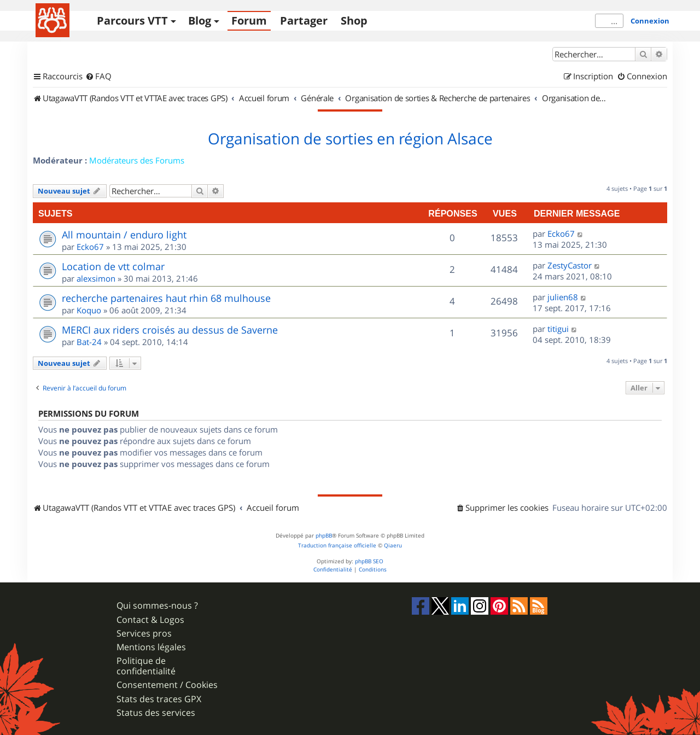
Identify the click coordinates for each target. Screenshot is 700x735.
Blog (200, 21)
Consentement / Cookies (167, 685)
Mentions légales (151, 647)
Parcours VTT (132, 21)
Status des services (156, 713)
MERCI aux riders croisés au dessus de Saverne (170, 330)
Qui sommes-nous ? (157, 606)
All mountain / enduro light (124, 235)
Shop (354, 21)
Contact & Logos (150, 620)
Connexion (650, 21)
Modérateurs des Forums (137, 160)
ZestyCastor (570, 265)
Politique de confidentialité (146, 666)
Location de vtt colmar (113, 266)
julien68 (563, 297)
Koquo (89, 310)
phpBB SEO (369, 561)
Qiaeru (393, 546)
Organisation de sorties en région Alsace (350, 139)
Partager (304, 21)
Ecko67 (90, 247)
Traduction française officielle (337, 546)
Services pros (144, 634)
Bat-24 (89, 342)
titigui (558, 329)
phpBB (324, 536)
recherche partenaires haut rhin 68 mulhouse (166, 298)
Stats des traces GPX (159, 699)
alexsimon (96, 278)
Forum (249, 21)
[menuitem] (98, 77)
